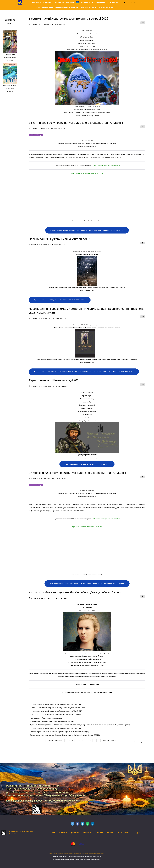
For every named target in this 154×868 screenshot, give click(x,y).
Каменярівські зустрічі (36, 135)
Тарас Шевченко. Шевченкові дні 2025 (54, 380)
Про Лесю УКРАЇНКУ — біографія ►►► (87, 684)
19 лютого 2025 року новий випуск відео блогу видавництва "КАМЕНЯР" (56, 715)
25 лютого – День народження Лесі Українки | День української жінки (75, 592)
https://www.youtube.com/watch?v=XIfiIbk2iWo (87, 527)
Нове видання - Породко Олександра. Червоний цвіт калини (52, 721)
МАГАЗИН (110, 833)
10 (87, 740)
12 (95, 740)
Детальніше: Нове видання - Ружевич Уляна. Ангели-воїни (60, 300)
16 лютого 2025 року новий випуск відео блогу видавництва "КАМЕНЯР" (56, 728)
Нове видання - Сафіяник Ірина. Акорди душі (46, 718)
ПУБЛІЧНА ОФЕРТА (60, 833)
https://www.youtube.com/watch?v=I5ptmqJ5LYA (87, 173)
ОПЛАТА (100, 833)
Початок (50, 740)
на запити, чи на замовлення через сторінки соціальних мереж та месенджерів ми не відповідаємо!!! (77, 859)
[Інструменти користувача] (143, 23)
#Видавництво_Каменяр (96, 221)
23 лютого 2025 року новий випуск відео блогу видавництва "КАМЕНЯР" (56, 711)
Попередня (59, 740)
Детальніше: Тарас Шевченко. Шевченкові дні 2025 (87, 464)
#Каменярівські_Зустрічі (78, 221)
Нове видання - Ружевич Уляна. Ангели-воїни (59, 239)
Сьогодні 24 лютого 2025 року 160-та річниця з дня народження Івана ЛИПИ (57, 708)
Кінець (114, 740)
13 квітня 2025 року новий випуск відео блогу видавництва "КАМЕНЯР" (77, 123)
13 (99, 740)
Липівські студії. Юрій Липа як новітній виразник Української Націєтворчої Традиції (60, 732)
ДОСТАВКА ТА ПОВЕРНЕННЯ (82, 833)
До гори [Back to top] (141, 833)
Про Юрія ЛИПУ (123, 833)
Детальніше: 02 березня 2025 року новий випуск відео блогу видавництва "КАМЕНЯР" (87, 584)
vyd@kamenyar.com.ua (76, 856)
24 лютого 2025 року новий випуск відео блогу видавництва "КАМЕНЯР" (56, 704)
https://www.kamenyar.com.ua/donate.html (107, 165)
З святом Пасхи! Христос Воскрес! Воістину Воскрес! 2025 (68, 19)
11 (91, 740)
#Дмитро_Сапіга (87, 221)
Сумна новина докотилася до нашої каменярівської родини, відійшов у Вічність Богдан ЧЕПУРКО (65, 735)
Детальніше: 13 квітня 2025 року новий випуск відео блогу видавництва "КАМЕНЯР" (87, 230)
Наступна (105, 740)
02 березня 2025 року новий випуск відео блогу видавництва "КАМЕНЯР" (79, 473)
